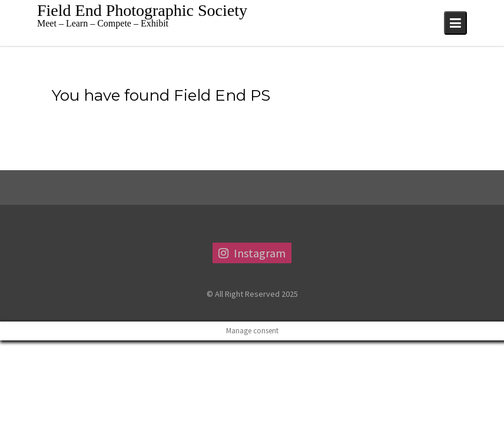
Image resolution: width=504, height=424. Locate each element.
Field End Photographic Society (142, 10)
